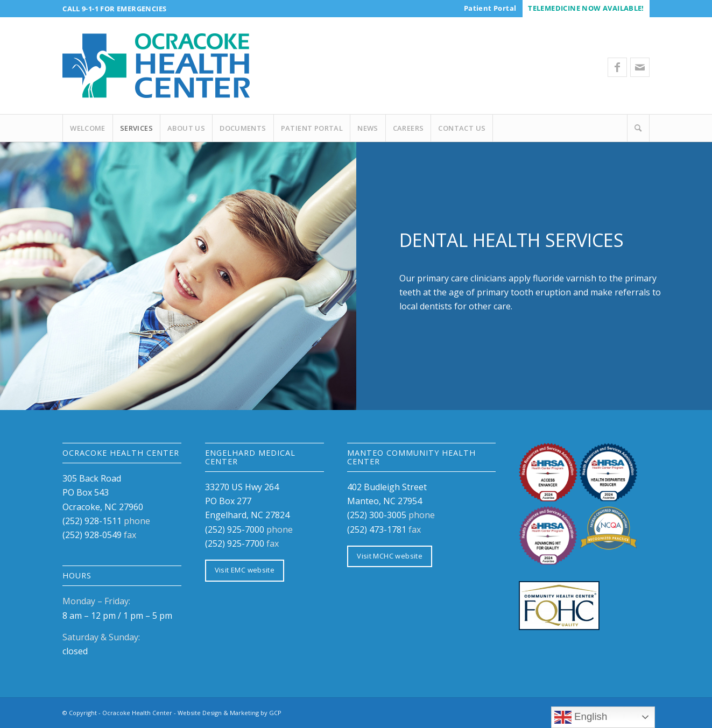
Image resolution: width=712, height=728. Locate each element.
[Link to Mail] (640, 67)
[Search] (638, 128)
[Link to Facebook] (617, 67)
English (581, 717)
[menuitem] (490, 8)
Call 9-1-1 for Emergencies (114, 9)
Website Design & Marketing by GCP (230, 713)
